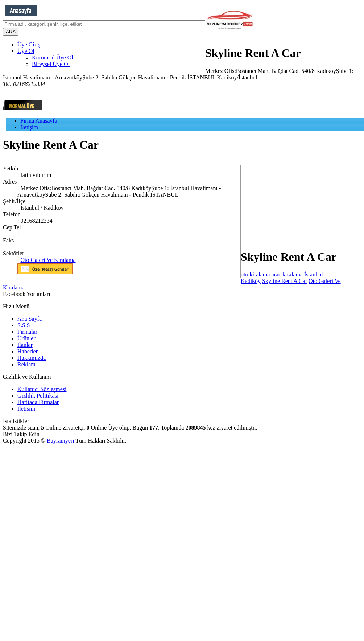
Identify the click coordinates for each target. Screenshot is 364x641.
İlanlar (25, 345)
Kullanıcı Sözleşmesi (42, 389)
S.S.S (24, 325)
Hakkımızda (32, 358)
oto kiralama (255, 274)
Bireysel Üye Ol (51, 64)
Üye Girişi (30, 44)
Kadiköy (251, 281)
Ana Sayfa (30, 319)
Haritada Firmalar (38, 402)
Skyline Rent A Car (285, 281)
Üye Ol (26, 51)
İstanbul (314, 274)
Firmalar (27, 332)
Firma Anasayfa (39, 121)
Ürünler (26, 338)
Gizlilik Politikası (38, 396)
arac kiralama (287, 274)
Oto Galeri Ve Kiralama (48, 260)
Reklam (26, 364)
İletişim (29, 127)
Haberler (28, 351)
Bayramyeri (61, 441)
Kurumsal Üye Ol (53, 57)
